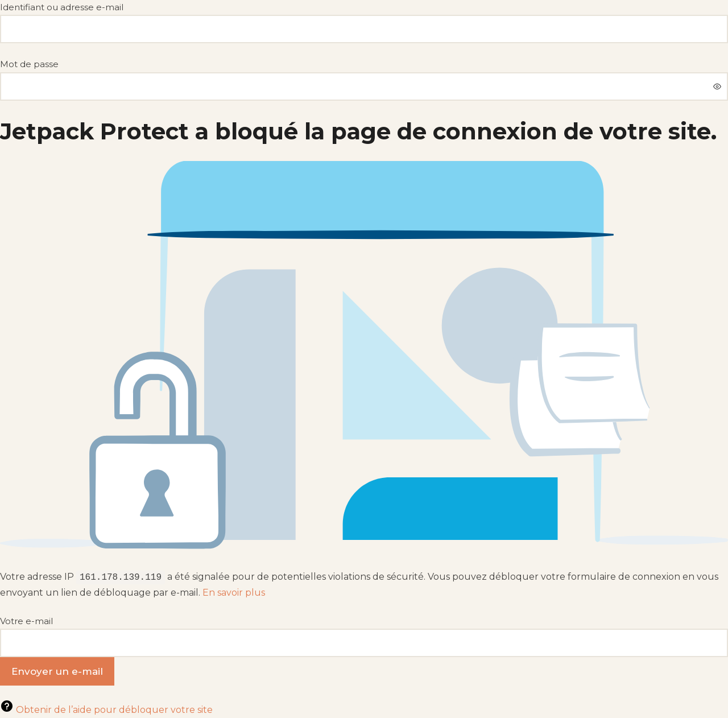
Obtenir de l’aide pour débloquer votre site (106, 710)
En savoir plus (234, 593)
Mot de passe (29, 64)
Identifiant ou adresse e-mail (62, 7)
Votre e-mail (26, 621)
